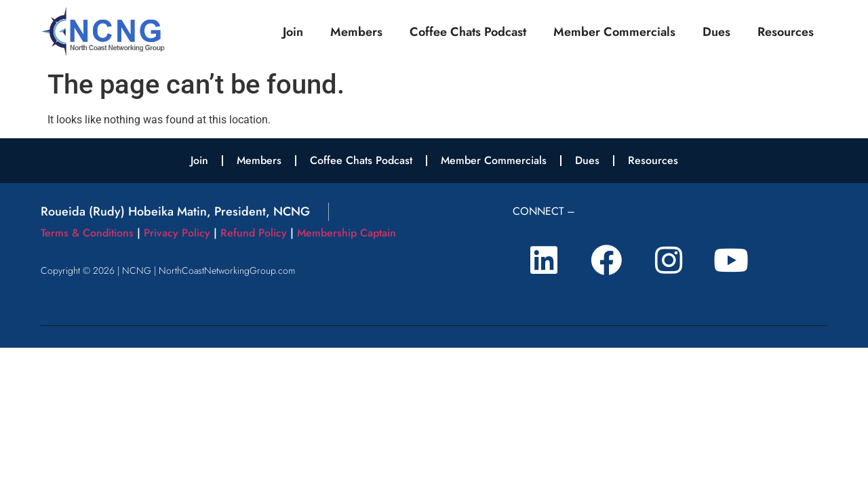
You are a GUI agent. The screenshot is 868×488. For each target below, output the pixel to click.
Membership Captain (347, 233)
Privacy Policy (177, 233)
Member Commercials (614, 32)
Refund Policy (254, 233)
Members (356, 32)
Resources (786, 32)
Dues (716, 32)
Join (293, 32)
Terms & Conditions (87, 233)
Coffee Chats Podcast (468, 32)
